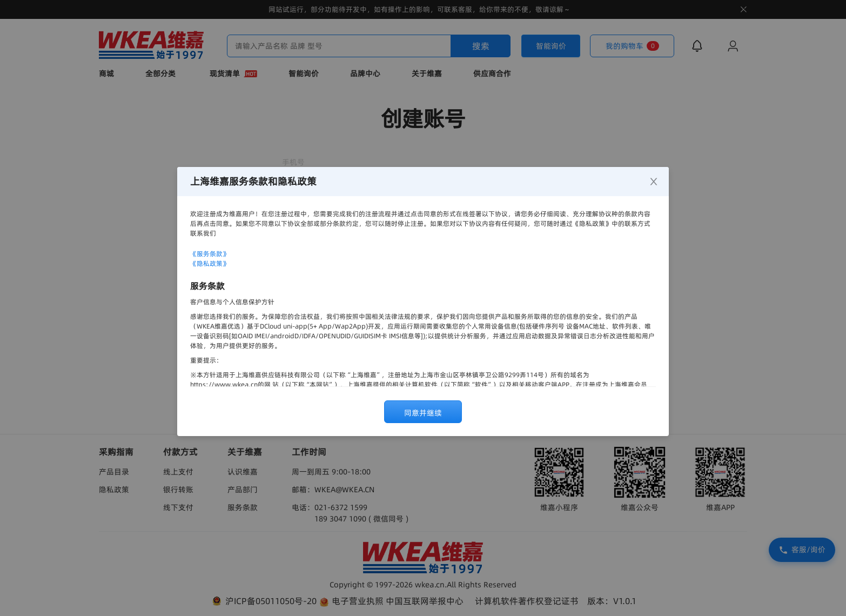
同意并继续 (423, 413)
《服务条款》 (210, 254)
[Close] (654, 182)
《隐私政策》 (210, 263)
